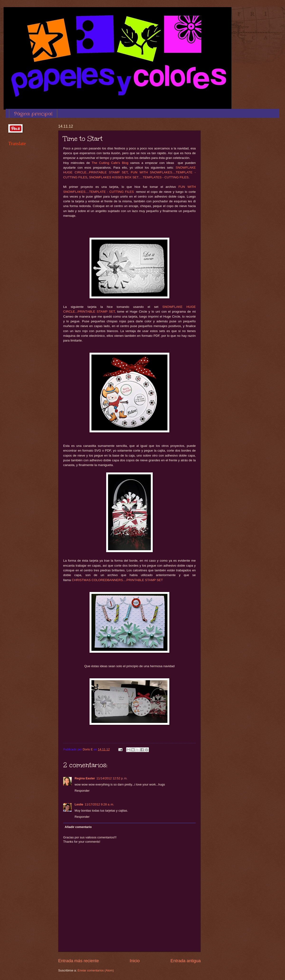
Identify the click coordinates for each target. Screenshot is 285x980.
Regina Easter (85, 778)
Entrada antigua (186, 961)
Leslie (79, 804)
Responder (82, 791)
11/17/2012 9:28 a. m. (99, 804)
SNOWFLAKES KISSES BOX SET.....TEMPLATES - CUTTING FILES (139, 177)
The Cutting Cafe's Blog (110, 163)
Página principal (33, 114)
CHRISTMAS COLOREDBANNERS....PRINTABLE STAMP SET (117, 580)
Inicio (135, 961)
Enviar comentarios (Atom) (96, 970)
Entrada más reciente (78, 961)
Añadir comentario (78, 827)
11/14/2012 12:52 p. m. (112, 778)
